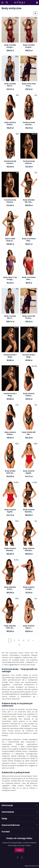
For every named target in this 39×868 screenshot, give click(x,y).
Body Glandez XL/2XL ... (10, 588)
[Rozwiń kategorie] (2, 3)
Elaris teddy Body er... (10, 240)
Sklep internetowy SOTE (32, 866)
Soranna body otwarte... (29, 162)
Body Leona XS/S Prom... (29, 85)
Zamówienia (19, 812)
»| (19, 645)
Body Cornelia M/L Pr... (10, 317)
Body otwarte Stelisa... (10, 123)
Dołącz (19, 850)
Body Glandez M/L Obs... (29, 201)
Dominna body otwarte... (29, 123)
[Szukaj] (7, 3)
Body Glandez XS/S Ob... (10, 627)
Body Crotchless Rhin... (29, 240)
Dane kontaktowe (19, 825)
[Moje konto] (37, 3)
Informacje (19, 805)
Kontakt (6, 832)
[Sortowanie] (35, 13)
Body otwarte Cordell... (29, 588)
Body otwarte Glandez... (29, 511)
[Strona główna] (19, 3)
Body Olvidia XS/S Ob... (10, 472)
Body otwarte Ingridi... (29, 472)
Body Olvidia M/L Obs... (29, 433)
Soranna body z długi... (10, 356)
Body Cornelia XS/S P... (10, 85)
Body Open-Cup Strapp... (10, 278)
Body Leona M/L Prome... (29, 317)
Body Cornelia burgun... (10, 46)
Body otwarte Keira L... (29, 627)
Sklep (19, 819)
